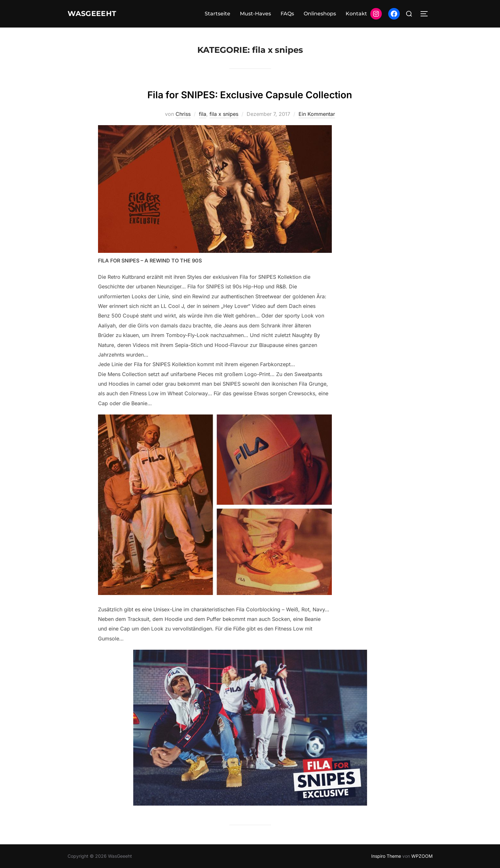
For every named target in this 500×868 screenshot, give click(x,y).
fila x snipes (224, 114)
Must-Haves (255, 14)
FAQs (287, 14)
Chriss (183, 114)
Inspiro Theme (386, 856)
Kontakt (356, 14)
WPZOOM (422, 856)
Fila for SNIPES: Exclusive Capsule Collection (250, 93)
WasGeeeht (97, 14)
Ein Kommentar (317, 114)
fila (203, 114)
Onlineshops (320, 14)
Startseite (217, 14)
